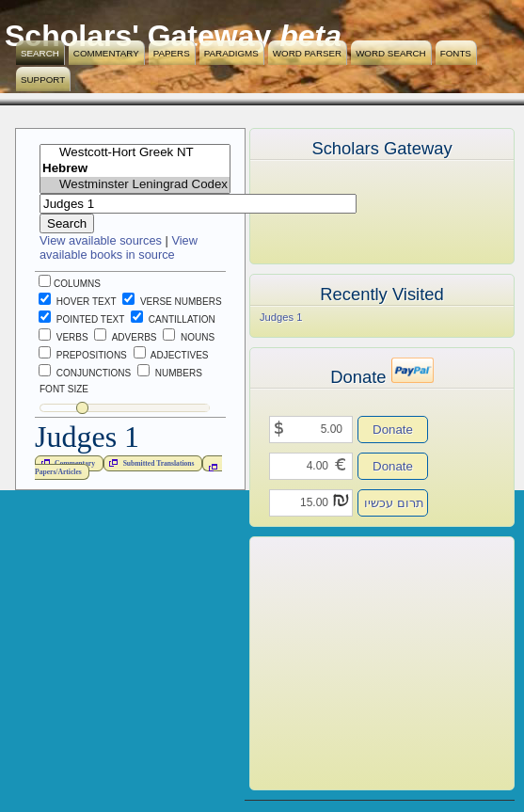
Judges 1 (281, 317)
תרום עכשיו (394, 503)
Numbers (170, 373)
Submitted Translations (150, 463)
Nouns (189, 337)
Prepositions (83, 355)
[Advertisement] (354, 663)
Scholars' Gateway (138, 36)
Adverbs (125, 337)
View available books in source (119, 247)
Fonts (456, 53)
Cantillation (173, 319)
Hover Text (77, 302)
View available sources (101, 240)
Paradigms (231, 53)
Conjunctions (85, 373)
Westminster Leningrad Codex (135, 185)
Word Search (391, 53)
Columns (70, 284)
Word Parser (307, 53)
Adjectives (171, 355)
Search (40, 53)
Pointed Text (81, 319)
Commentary (106, 53)
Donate (393, 430)
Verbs (64, 337)
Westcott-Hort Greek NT (135, 153)
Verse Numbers (168, 302)
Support (43, 80)
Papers (172, 53)
